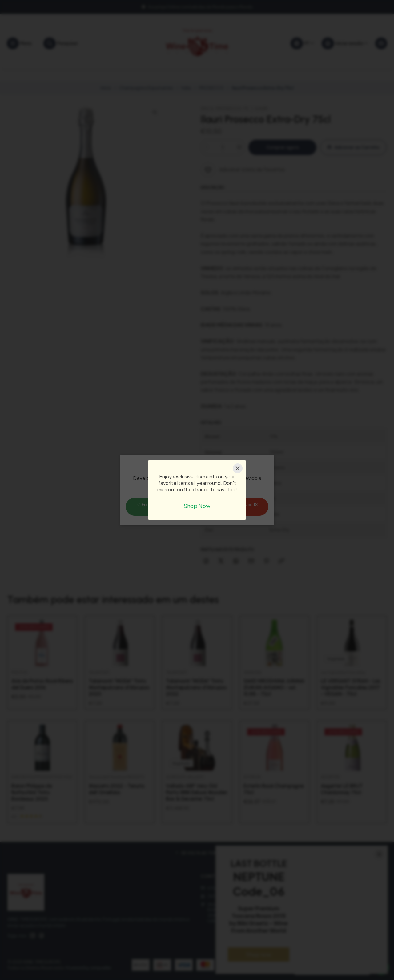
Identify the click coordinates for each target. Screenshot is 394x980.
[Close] (238, 468)
